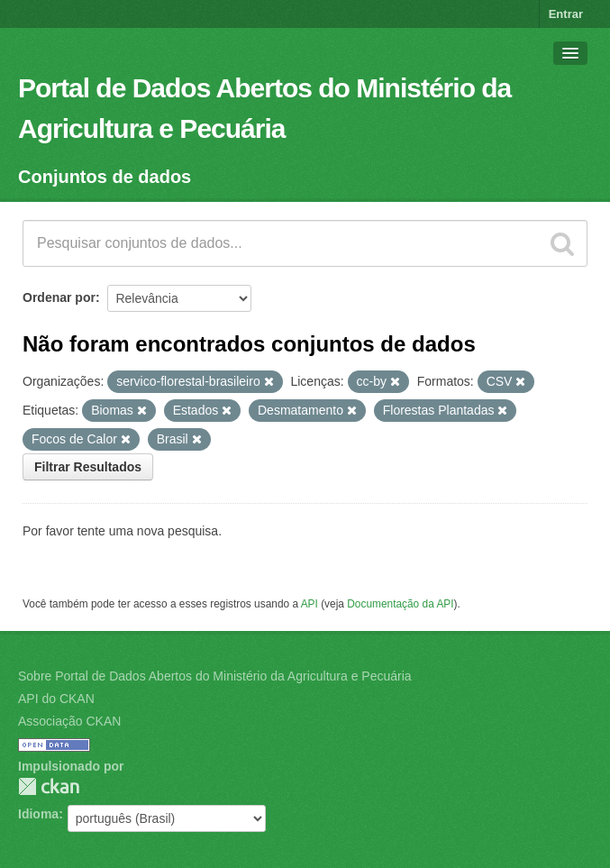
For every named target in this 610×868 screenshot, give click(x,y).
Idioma (38, 814)
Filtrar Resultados (88, 467)
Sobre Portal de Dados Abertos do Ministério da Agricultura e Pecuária (215, 676)
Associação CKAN (69, 721)
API (310, 604)
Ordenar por (59, 297)
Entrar (566, 14)
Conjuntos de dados (105, 177)
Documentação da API (400, 604)
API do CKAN (56, 699)
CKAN (49, 786)
